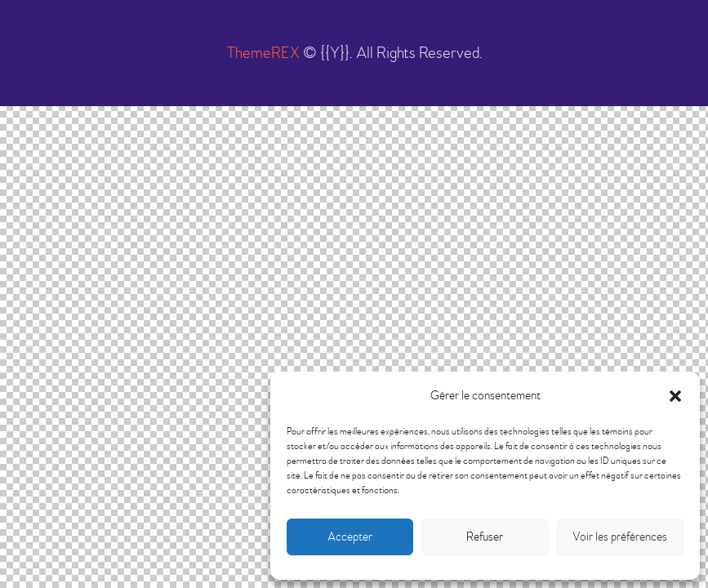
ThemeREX (263, 53)
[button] (675, 396)
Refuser (485, 537)
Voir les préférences (620, 537)
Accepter (350, 537)
